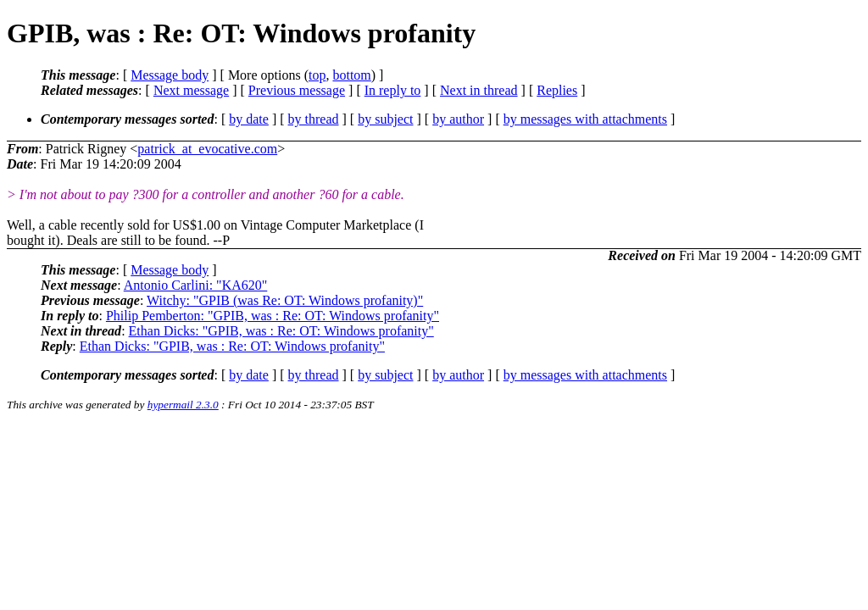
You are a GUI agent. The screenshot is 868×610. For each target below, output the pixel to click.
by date (249, 119)
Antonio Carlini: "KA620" (196, 285)
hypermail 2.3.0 (183, 405)
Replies (557, 90)
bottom (351, 75)
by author (458, 119)
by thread (314, 119)
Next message (191, 90)
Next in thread (479, 90)
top (317, 75)
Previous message (297, 90)
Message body (170, 75)
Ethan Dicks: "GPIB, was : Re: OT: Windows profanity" (281, 331)
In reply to (393, 90)
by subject (385, 119)
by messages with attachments (585, 119)
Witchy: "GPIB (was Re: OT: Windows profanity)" (285, 300)
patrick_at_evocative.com (207, 149)
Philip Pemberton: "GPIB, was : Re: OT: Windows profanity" (273, 316)
